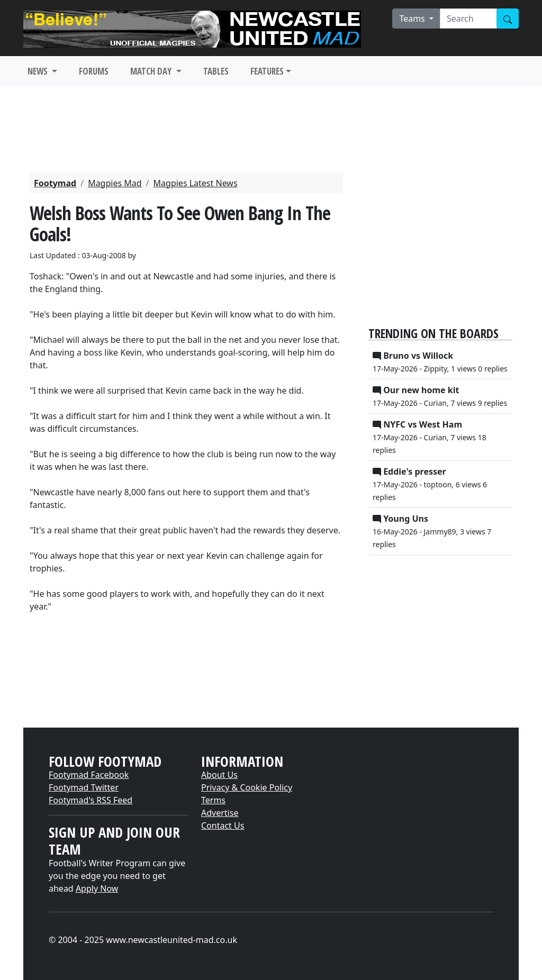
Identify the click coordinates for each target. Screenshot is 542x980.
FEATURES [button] (267, 71)
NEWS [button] (39, 71)
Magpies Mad (115, 183)
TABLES (216, 71)
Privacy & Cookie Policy (247, 787)
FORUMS (94, 71)
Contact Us (223, 825)
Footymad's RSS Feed (91, 800)
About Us (219, 775)
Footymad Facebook (89, 775)
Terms (213, 800)
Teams (413, 19)
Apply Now (97, 888)
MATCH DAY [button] (152, 71)
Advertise (220, 813)
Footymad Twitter (84, 787)
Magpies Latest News (196, 183)
